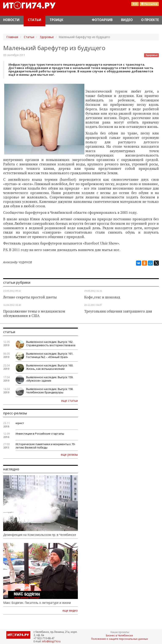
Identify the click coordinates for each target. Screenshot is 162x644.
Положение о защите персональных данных (119, 639)
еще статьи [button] (70, 401)
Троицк (56, 20)
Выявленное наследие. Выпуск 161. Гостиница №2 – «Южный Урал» (50, 355)
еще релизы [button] (69, 454)
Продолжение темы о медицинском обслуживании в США (34, 313)
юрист (20, 423)
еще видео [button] (70, 611)
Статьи (34, 20)
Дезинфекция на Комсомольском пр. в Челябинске (40, 535)
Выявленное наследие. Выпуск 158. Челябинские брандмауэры (50, 391)
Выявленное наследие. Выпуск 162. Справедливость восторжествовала (51, 343)
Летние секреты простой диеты (30, 297)
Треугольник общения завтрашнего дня (118, 311)
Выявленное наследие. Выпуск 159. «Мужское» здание (50, 379)
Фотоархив (102, 20)
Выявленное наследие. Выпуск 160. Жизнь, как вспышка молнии (50, 367)
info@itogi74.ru (51, 641)
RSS (135, 4)
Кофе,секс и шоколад (102, 297)
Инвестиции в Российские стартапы (40, 434)
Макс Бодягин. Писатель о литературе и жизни (37, 603)
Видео (127, 20)
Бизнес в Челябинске (119, 635)
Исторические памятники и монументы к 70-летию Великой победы (45, 446)
